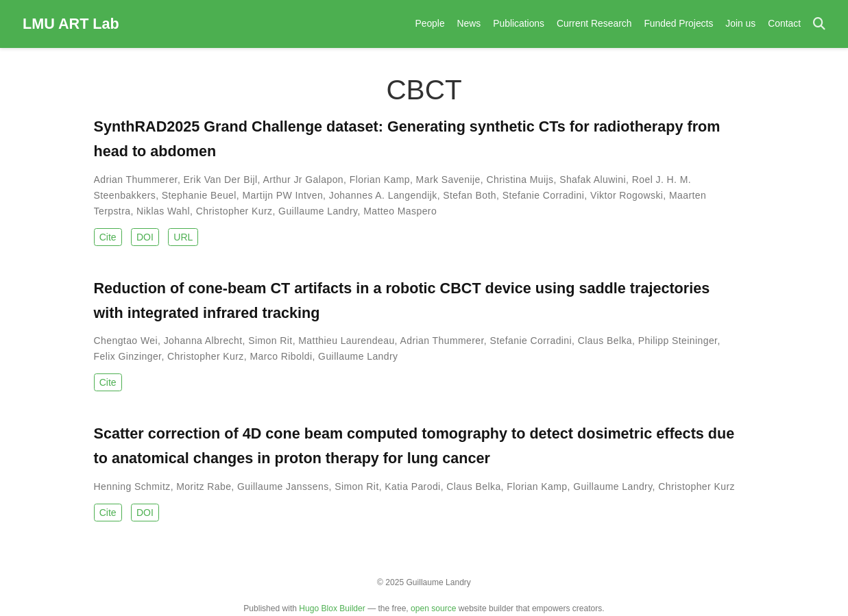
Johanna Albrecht (203, 341)
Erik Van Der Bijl (221, 180)
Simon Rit (270, 341)
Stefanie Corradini (544, 195)
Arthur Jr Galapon (303, 180)
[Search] (819, 24)
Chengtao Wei (126, 341)
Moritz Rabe (204, 486)
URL (183, 237)
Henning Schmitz (132, 486)
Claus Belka (605, 341)
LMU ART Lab (71, 24)
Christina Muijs (520, 180)
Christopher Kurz (234, 211)
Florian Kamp (380, 180)
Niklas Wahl (163, 211)
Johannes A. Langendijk (383, 195)
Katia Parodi (412, 486)
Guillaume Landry (318, 211)
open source (433, 608)
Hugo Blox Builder (332, 608)
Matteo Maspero (400, 211)
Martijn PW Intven (282, 195)
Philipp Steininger (678, 341)
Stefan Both (470, 195)
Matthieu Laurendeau (346, 341)
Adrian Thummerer (136, 180)
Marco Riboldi (281, 356)
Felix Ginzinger (128, 356)
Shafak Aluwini (593, 180)
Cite (108, 237)
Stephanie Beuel (199, 195)
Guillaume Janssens (283, 486)
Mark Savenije (448, 180)
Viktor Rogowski (627, 195)
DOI (145, 237)
